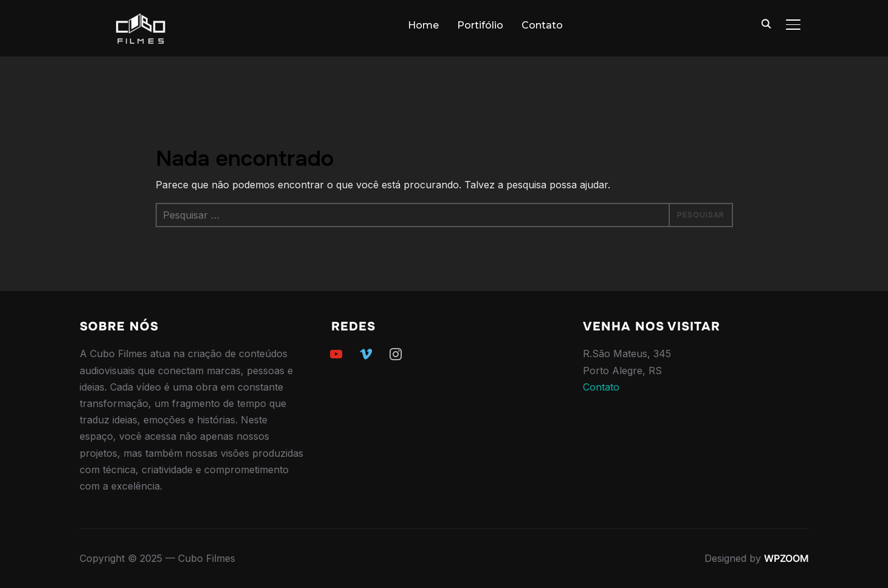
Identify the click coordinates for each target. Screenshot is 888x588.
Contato (542, 25)
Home (423, 25)
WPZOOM (786, 558)
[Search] (766, 23)
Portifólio (480, 25)
